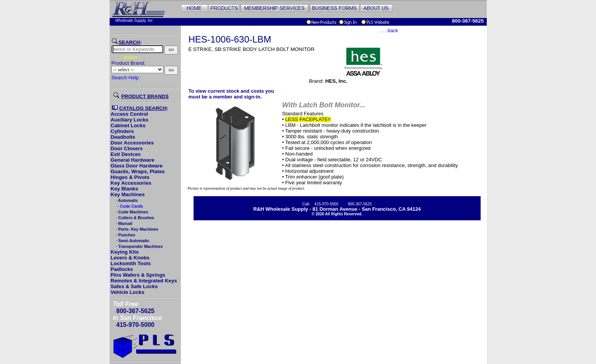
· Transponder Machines (139, 246)
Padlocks (122, 269)
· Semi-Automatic (132, 241)
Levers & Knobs (130, 258)
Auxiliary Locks (130, 120)
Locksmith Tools (131, 263)
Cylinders (122, 131)
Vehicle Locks (128, 292)
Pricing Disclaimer (337, 218)
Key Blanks (125, 189)
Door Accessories (132, 143)
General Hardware (133, 160)
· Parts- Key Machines (137, 229)
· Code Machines (132, 212)
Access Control (130, 114)
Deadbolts (123, 137)
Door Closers (127, 148)
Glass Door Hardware (137, 166)
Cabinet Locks (128, 125)
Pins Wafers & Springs (138, 275)
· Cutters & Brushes (135, 218)
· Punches (125, 235)
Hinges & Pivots (130, 177)
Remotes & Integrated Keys (144, 281)
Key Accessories (131, 183)
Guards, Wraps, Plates (138, 171)
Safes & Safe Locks (134, 286)
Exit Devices (126, 154)
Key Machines (128, 194)
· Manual (124, 223)
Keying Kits (125, 252)
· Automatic (127, 200)
